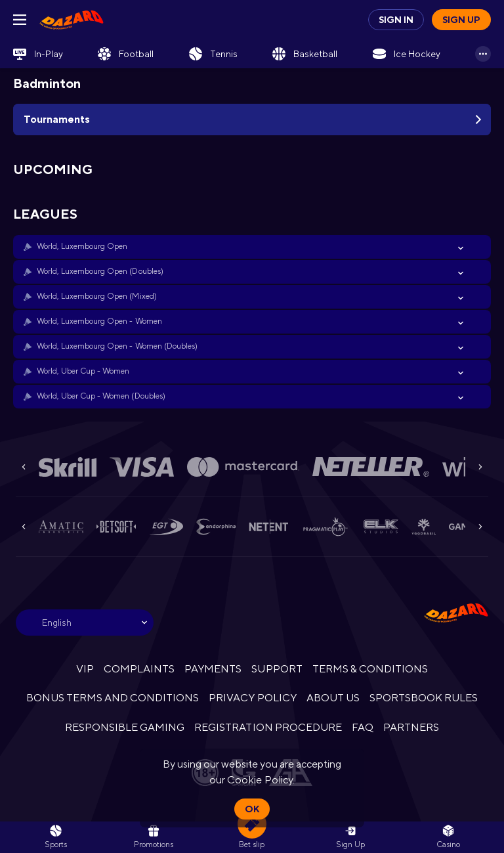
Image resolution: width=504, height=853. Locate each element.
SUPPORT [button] (277, 669)
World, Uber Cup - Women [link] (83, 371)
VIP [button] (85, 669)
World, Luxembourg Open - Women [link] (99, 321)
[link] (72, 20)
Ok (252, 809)
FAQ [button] (363, 727)
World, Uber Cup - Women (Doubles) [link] (101, 396)
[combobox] (85, 623)
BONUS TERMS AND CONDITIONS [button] (113, 698)
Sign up (461, 20)
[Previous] (24, 467)
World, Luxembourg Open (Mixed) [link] (97, 296)
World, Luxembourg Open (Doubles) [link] (100, 271)
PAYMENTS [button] (213, 669)
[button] (252, 247)
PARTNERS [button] (411, 727)
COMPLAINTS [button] (139, 669)
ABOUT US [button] (333, 698)
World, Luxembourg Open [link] (82, 246)
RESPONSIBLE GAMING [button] (125, 727)
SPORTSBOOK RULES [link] (424, 698)
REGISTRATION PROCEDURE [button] (268, 727)
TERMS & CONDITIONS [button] (370, 669)
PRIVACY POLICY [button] (252, 698)
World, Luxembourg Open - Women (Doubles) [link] (117, 346)
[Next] (480, 467)
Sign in (396, 20)
